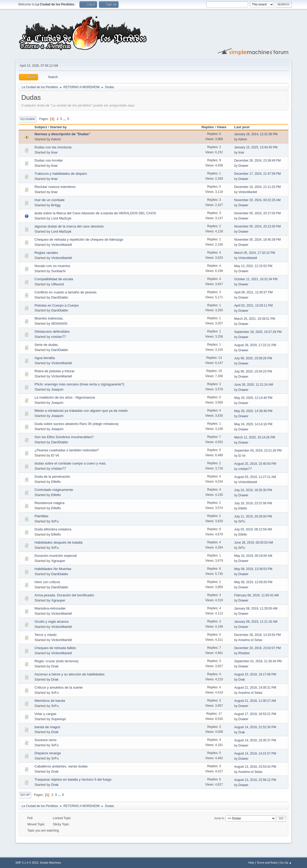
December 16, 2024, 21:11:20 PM (258, 187)
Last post (244, 127)
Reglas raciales (46, 253)
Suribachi (59, 271)
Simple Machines (50, 863)
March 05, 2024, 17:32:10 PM (255, 253)
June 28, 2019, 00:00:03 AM (254, 543)
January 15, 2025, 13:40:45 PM (256, 147)
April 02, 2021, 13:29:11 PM (254, 306)
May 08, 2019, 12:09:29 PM (253, 582)
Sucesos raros (45, 740)
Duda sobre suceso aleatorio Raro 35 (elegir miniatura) (76, 424)
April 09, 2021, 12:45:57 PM (254, 292)
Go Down (27, 119)
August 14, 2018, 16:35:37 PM (255, 740)
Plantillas (41, 516)
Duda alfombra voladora (53, 529)
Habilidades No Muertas (53, 569)
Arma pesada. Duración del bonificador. (65, 595)
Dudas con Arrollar (49, 160)
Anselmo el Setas (250, 640)
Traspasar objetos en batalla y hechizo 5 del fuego (73, 779)
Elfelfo (56, 482)
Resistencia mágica (49, 503)
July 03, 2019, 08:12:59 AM (253, 529)
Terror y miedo (45, 635)
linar (54, 152)
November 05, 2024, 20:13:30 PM (258, 226)
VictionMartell (248, 192)
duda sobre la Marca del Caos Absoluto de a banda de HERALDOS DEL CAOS (95, 213)
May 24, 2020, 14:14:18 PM (253, 424)
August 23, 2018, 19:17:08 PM (255, 674)
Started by (58, 127)
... (65, 119)
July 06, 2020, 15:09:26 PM (253, 358)
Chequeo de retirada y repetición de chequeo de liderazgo (79, 239)
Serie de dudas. (46, 345)
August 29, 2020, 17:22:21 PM (255, 345)
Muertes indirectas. (49, 318)
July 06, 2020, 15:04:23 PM (253, 371)
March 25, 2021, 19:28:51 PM (255, 319)
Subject (41, 127)
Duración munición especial (56, 556)
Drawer (243, 166)
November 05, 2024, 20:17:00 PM (258, 213)
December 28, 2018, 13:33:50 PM (258, 635)
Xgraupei (58, 561)
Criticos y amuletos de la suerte (59, 687)
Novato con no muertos (52, 266)
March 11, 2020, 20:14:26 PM (255, 437)
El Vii (55, 455)
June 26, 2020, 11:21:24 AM (254, 385)
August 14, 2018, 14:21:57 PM (255, 753)
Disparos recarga (47, 753)
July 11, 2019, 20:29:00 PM (253, 516)
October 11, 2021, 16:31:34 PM (256, 279)
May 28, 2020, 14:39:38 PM (253, 411)
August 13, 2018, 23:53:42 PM (255, 767)
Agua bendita (45, 358)
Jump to (219, 818)
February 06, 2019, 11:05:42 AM (257, 595)
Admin (56, 139)
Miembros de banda (50, 701)
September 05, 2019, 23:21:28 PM (258, 451)
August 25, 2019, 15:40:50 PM (255, 464)
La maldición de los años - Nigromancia (65, 397)
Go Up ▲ (286, 863)
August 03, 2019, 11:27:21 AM (255, 477)
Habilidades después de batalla (58, 542)
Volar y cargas (45, 714)
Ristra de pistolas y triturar (54, 371)
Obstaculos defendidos (52, 332)
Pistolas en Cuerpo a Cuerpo (57, 305)
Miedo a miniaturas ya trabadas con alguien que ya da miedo (81, 411)
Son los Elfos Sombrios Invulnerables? (64, 437)
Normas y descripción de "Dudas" (62, 134)
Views (222, 127)
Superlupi (59, 719)
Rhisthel (244, 653)
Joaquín (57, 389)
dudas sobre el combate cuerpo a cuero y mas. (70, 463)
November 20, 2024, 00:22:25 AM (257, 200)
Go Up (25, 795)
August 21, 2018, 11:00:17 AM (255, 701)
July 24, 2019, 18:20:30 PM (253, 490)
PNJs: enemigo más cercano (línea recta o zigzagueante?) (79, 384)
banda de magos (47, 727)
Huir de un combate (49, 200)
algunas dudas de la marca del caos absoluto (69, 226)
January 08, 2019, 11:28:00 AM (256, 608)
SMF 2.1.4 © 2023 (27, 863)
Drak (55, 666)
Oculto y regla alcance (52, 622)
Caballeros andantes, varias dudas (61, 766)
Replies (208, 127)
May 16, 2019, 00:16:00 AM (253, 556)
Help (251, 863)
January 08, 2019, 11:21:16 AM (256, 622)
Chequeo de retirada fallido (55, 648)
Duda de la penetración (52, 477)
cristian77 (59, 337)
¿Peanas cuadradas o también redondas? (67, 450)
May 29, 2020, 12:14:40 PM (253, 398)
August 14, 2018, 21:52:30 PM (255, 727)
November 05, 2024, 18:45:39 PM (258, 240)
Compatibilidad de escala (54, 279)
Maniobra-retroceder (50, 608)
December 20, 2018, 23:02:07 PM (258, 648)
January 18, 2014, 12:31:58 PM (256, 134)
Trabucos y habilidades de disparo (61, 174)
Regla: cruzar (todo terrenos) (56, 661)
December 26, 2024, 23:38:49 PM (258, 161)
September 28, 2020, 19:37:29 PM (258, 332)
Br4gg (56, 205)
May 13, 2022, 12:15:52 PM (253, 266)
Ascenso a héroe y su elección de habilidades (69, 674)
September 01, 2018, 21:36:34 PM (258, 661)
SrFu (55, 521)
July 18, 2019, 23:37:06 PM (253, 503)
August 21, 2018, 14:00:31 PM (255, 688)
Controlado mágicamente (54, 490)
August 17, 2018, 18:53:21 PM (255, 714)
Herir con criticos (47, 582)
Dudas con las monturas (53, 147)
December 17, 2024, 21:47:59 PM (258, 174)
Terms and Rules (267, 863)
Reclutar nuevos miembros (55, 187)
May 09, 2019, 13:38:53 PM (253, 569)
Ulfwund (57, 284)
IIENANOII (59, 323)
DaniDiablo (60, 297)
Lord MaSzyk (61, 218)
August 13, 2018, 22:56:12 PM (255, 780)
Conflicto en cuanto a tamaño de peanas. (66, 292)
